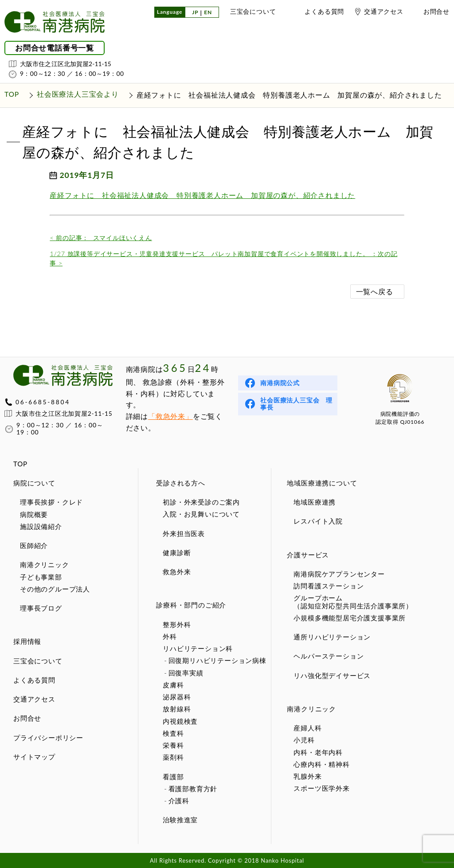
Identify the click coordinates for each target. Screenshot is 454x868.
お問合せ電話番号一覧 (55, 48)
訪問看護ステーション (329, 586)
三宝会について (253, 11)
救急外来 (177, 572)
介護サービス (308, 555)
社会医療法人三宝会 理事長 (296, 404)
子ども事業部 (41, 577)
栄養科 (173, 745)
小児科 (304, 740)
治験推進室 (180, 820)
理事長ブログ (41, 608)
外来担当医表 (184, 533)
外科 (170, 636)
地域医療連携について (322, 483)
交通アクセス (384, 11)
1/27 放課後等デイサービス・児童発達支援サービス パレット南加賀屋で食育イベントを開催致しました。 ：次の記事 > (223, 258)
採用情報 (27, 641)
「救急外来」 (170, 416)
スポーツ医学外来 (321, 788)
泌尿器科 (177, 697)
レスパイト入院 (318, 521)
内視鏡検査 (180, 721)
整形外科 (177, 624)
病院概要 (34, 514)
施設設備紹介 (41, 526)
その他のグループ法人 (55, 589)
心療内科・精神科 (321, 764)
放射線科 (177, 709)
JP (195, 13)
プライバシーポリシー (48, 738)
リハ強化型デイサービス (332, 675)
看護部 (173, 777)
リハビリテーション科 (198, 648)
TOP (20, 464)
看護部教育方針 (193, 789)
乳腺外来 (307, 776)
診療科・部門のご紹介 (191, 605)
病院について (34, 483)
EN (208, 13)
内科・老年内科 (318, 752)
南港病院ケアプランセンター (339, 574)
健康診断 (177, 552)
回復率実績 (186, 673)
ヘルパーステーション (329, 656)
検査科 (173, 733)
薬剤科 (173, 757)
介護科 (179, 801)
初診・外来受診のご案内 (201, 502)
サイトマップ (34, 757)
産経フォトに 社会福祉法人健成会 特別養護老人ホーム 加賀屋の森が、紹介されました (202, 195)
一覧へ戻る (375, 291)
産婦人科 (307, 728)
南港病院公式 (280, 383)
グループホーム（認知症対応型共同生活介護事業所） (353, 602)
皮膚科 (173, 685)
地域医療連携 (315, 502)
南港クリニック (45, 564)
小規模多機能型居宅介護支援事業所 (350, 618)
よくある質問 (324, 11)
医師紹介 (34, 545)
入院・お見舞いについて (201, 514)
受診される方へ (181, 483)
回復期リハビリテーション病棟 (217, 660)
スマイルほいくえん (101, 238)
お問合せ (436, 11)
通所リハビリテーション (332, 637)
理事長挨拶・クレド (51, 502)
